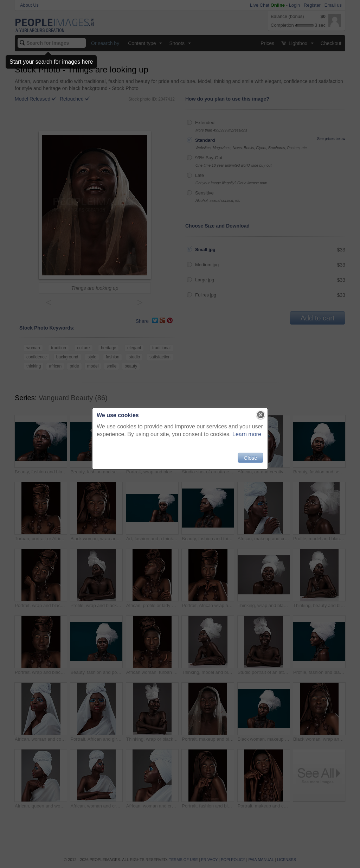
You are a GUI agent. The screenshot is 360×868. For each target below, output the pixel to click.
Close (250, 458)
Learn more (247, 434)
